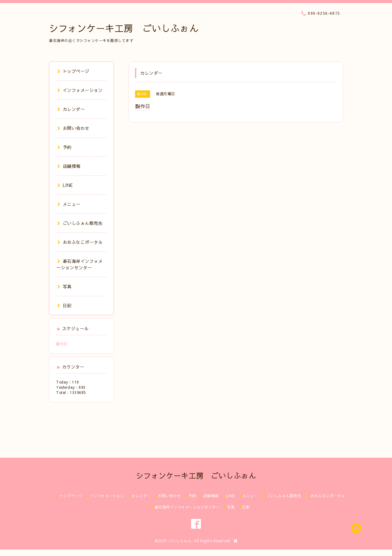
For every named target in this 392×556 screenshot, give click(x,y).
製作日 (62, 344)
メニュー (69, 204)
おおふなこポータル (80, 242)
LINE (65, 185)
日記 (64, 305)
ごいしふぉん (180, 541)
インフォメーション (80, 90)
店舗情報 (69, 166)
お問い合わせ (73, 128)
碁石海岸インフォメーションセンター (79, 264)
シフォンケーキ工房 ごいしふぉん (124, 28)
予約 (64, 147)
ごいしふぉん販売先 (82, 223)
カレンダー (71, 109)
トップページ (73, 71)
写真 (64, 286)
